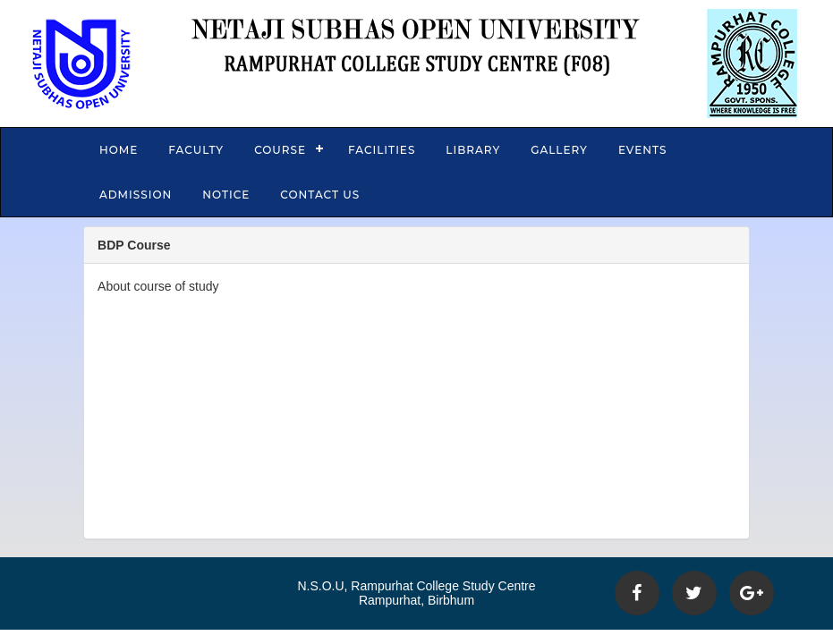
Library (473, 150)
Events (642, 150)
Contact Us (320, 195)
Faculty (196, 150)
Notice (226, 195)
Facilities (382, 150)
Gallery (559, 150)
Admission (136, 195)
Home (119, 150)
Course (280, 150)
